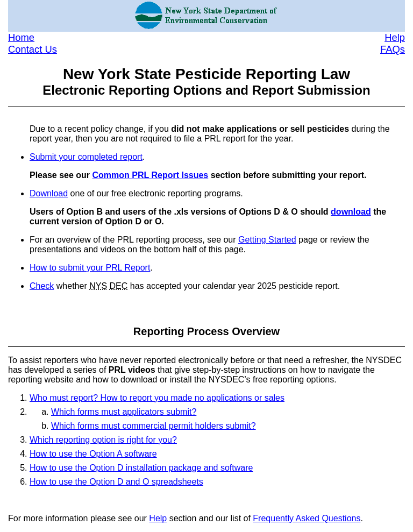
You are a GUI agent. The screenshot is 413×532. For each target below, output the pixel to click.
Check (42, 286)
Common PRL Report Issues (151, 175)
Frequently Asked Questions (307, 518)
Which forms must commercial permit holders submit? (154, 426)
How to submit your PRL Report (90, 268)
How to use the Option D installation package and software (141, 468)
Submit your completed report (86, 157)
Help (395, 37)
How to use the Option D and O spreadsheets (116, 482)
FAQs (393, 49)
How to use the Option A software (93, 454)
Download (49, 193)
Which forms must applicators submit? (124, 412)
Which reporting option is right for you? (103, 440)
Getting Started (267, 240)
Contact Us (33, 49)
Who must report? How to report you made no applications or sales (157, 398)
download (351, 212)
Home (21, 37)
